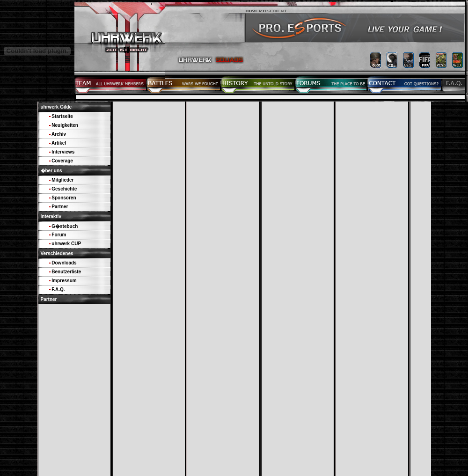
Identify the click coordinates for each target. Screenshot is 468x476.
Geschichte (64, 189)
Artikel (59, 143)
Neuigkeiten (65, 125)
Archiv (59, 134)
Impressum (64, 281)
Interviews (63, 152)
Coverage (62, 161)
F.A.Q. (58, 289)
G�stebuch (65, 226)
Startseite (62, 116)
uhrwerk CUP (66, 244)
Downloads (64, 263)
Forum (59, 235)
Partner (60, 207)
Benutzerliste (66, 272)
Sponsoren (64, 198)
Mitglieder (62, 180)
